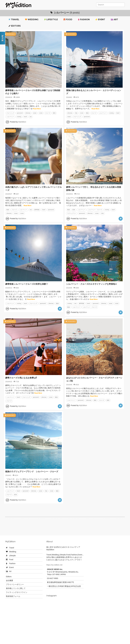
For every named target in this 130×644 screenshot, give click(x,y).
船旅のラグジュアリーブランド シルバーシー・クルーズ (32, 472)
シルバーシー (10, 117)
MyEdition (22, 122)
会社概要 (10, 580)
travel (25, 117)
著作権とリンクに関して (16, 588)
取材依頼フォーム (13, 596)
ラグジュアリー (72, 213)
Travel (14, 20)
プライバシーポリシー (15, 584)
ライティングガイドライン (17, 592)
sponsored (20, 113)
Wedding (32, 20)
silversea (28, 113)
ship (76, 113)
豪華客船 (37, 210)
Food (68, 20)
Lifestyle (51, 20)
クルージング (10, 113)
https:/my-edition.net (54, 565)
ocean (35, 113)
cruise (41, 113)
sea (31, 117)
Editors (15, 26)
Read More (37, 109)
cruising (19, 117)
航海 (54, 113)
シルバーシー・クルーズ (95, 210)
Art (114, 20)
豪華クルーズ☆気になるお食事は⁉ (21, 378)
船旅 (87, 113)
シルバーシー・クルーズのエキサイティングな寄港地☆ (92, 284)
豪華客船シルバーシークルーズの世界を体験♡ (27, 284)
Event (100, 20)
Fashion (84, 20)
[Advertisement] (65, 527)
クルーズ (48, 113)
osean (69, 117)
